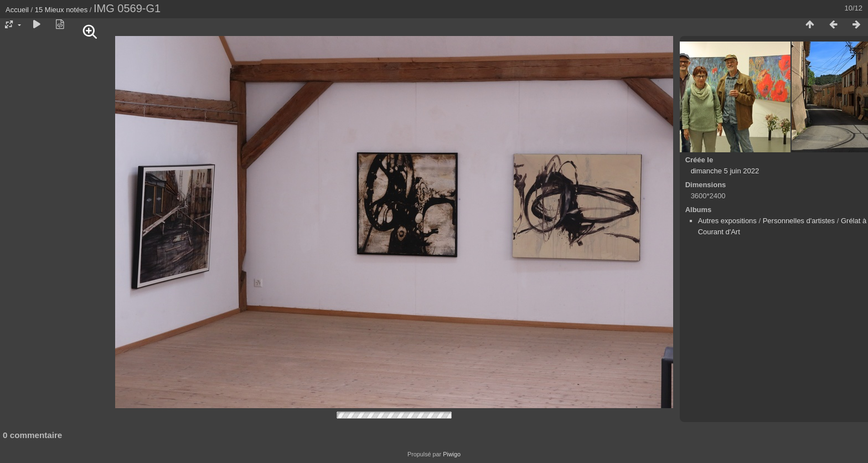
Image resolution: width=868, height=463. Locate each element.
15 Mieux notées (61, 10)
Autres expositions (727, 221)
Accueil (17, 10)
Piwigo (452, 454)
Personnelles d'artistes (799, 221)
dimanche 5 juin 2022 (725, 171)
